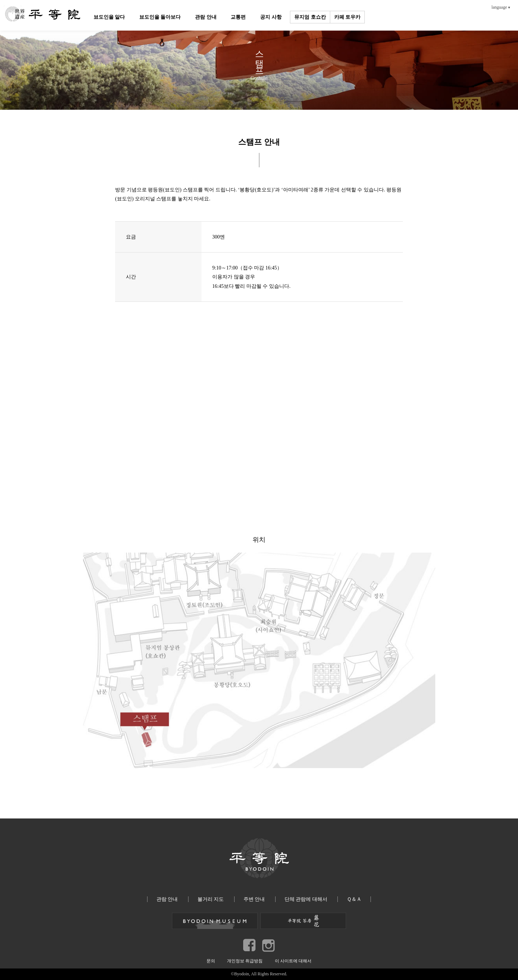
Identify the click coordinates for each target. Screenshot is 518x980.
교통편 (239, 17)
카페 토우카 (348, 17)
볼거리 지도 (211, 899)
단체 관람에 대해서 (306, 899)
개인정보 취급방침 (245, 961)
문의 (211, 961)
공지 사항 (272, 17)
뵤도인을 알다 (109, 17)
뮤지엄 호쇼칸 (311, 17)
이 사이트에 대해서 (293, 961)
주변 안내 (254, 899)
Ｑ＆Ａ (354, 899)
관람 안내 (206, 17)
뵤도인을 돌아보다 (160, 17)
